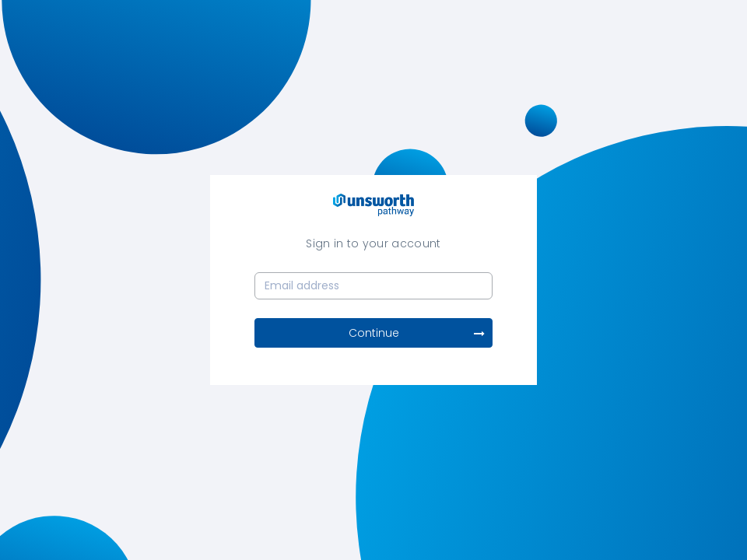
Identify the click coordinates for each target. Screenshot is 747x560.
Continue (417, 333)
